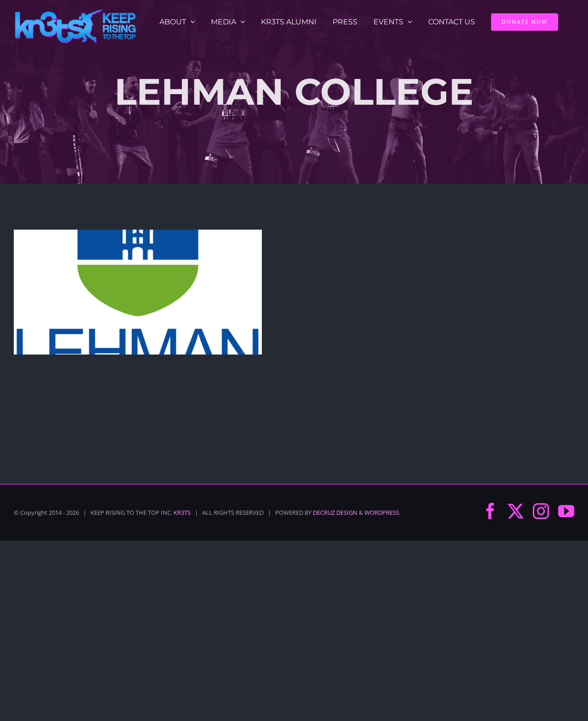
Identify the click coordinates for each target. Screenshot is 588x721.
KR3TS (182, 513)
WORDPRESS (382, 513)
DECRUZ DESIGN (335, 513)
